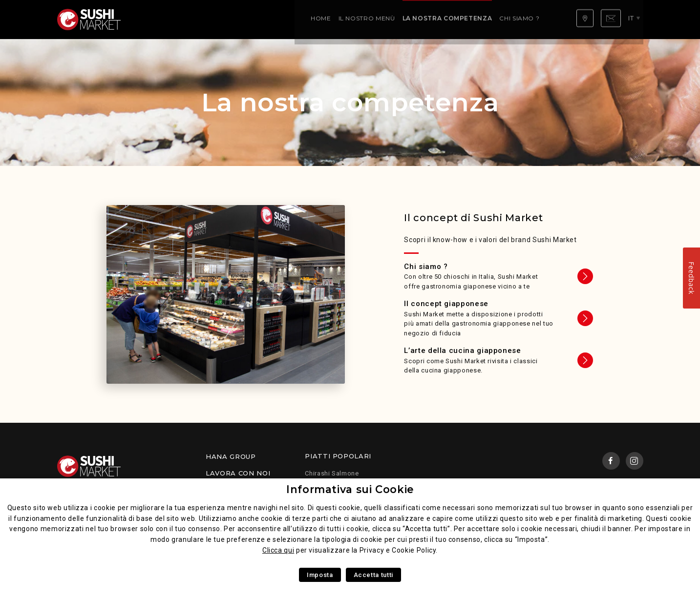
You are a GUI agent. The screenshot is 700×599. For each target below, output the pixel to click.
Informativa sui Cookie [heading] (350, 489)
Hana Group (231, 456)
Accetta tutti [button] (373, 575)
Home (150, 19)
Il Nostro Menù (196, 19)
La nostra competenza (276, 19)
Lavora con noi (238, 473)
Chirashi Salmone (332, 473)
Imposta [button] (320, 575)
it (634, 19)
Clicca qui (278, 550)
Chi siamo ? (349, 19)
